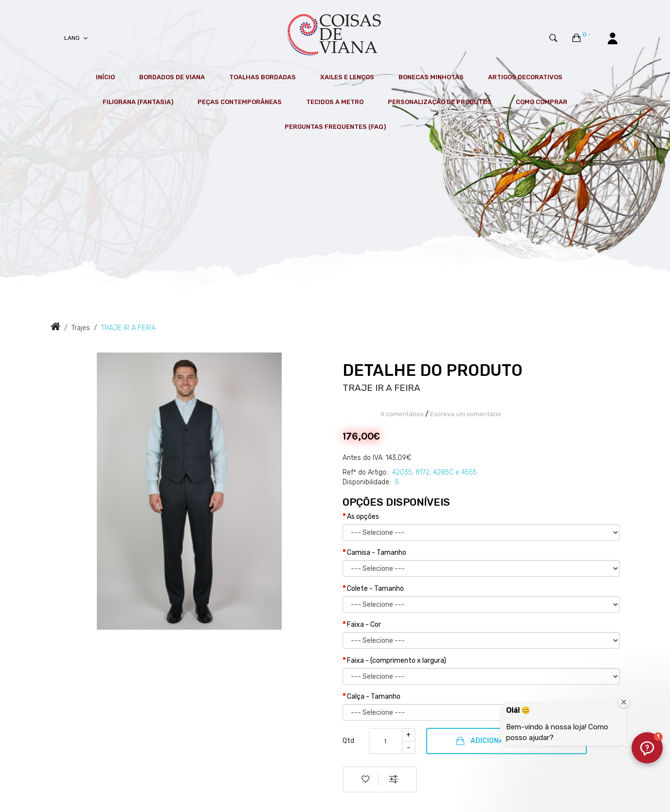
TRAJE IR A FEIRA (128, 328)
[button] (647, 748)
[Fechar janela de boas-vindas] (624, 702)
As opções (363, 517)
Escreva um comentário (466, 414)
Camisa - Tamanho (377, 553)
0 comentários (402, 414)
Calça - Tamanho (374, 697)
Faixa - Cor (364, 625)
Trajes (81, 328)
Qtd (348, 741)
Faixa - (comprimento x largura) (397, 661)
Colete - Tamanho (375, 589)
